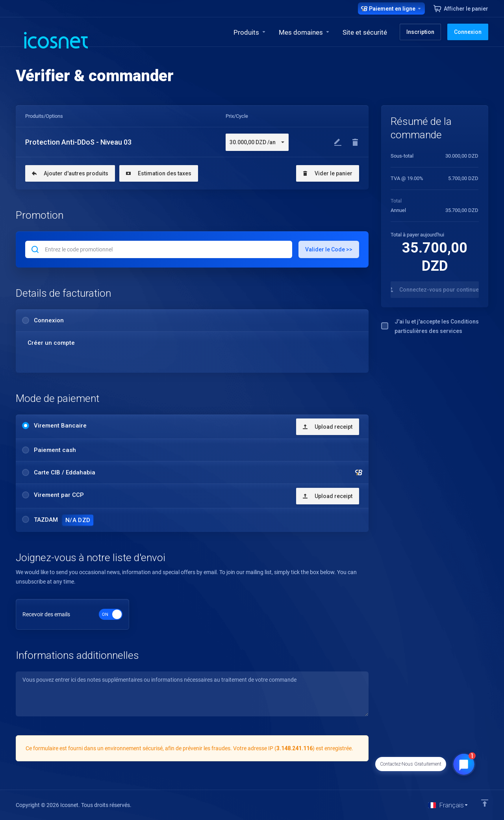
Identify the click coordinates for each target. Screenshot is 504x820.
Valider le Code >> (329, 249)
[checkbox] (385, 326)
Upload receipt (328, 427)
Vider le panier (328, 173)
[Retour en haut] (485, 803)
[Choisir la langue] (448, 805)
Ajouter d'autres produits (70, 173)
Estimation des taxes (159, 173)
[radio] (26, 320)
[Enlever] (355, 142)
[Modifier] (338, 142)
